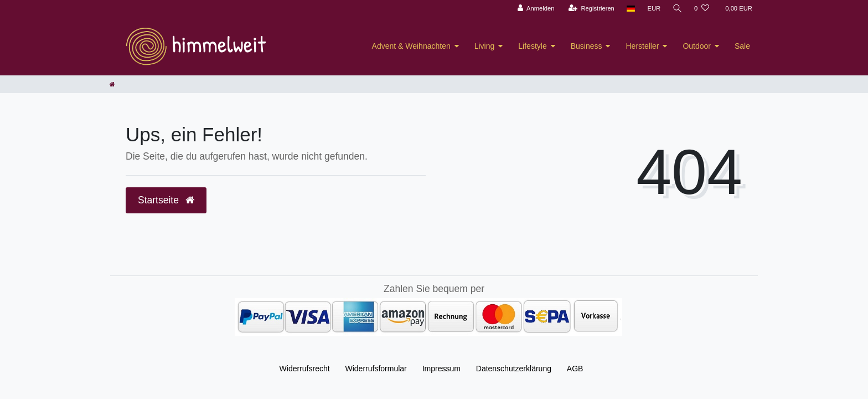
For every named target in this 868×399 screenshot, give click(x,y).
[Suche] (677, 9)
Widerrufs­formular (376, 369)
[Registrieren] (590, 9)
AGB (575, 369)
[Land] (630, 9)
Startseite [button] (166, 200)
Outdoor (697, 46)
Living (485, 46)
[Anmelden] (535, 9)
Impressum (441, 369)
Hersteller (642, 46)
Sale (742, 46)
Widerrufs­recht (305, 369)
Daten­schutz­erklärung (514, 369)
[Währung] (653, 9)
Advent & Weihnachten (411, 46)
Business (587, 46)
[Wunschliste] (702, 9)
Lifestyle (532, 46)
